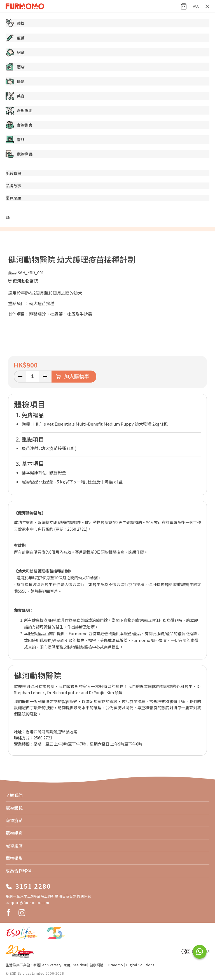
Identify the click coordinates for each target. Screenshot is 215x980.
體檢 (15, 23)
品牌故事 (13, 186)
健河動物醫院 (25, 281)
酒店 (15, 67)
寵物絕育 (14, 833)
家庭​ (67, 965)
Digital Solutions (140, 965)
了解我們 (14, 795)
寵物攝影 (14, 858)
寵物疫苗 (14, 820)
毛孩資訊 (13, 173)
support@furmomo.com (27, 902)
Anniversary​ (52, 965)
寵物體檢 (14, 808)
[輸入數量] (33, 377)
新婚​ (37, 965)
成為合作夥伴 (19, 871)
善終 (15, 139)
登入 (196, 6)
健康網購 (97, 965)
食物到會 (19, 125)
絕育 (15, 52)
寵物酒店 (14, 845)
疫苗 (15, 38)
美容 (15, 96)
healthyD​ (80, 965)
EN (8, 217)
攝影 (15, 81)
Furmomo (115, 965)
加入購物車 (77, 376)
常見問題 (13, 198)
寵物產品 (19, 154)
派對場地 (19, 110)
